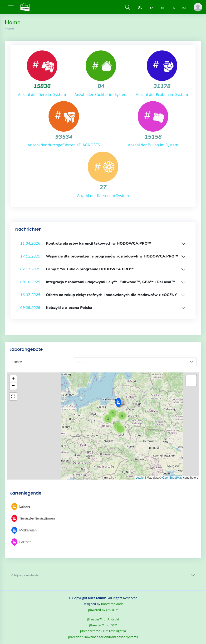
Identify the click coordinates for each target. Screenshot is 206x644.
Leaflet (140, 478)
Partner (21, 542)
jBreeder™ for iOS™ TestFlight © (103, 631)
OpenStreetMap (172, 478)
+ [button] (13, 379)
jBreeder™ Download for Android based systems (103, 637)
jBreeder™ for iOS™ (103, 625)
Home (9, 28)
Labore (16, 362)
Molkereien (24, 530)
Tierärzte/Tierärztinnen (33, 519)
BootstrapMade (112, 604)
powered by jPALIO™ (103, 610)
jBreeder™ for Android (103, 619)
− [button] (13, 386)
